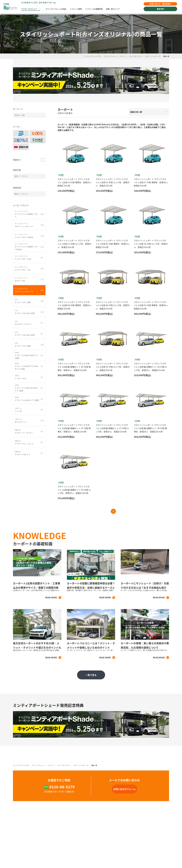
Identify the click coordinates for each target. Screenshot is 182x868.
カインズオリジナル (136, 56)
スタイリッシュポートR (153, 56)
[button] (91, 80)
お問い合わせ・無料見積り (160, 5)
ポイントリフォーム (110, 56)
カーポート (123, 56)
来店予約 (160, 10)
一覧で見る (91, 675)
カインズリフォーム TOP (93, 56)
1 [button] (113, 511)
